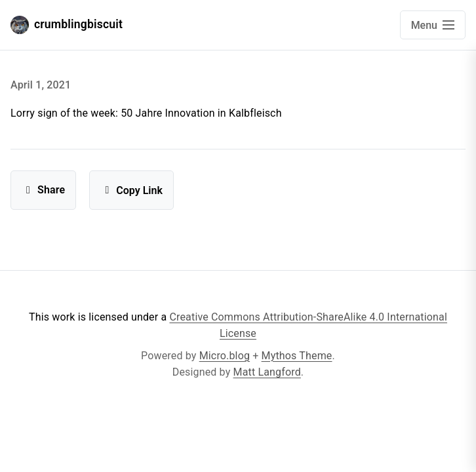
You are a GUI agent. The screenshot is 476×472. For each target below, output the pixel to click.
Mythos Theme (297, 356)
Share (43, 190)
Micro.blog (225, 356)
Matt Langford (267, 372)
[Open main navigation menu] (433, 25)
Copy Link (131, 190)
